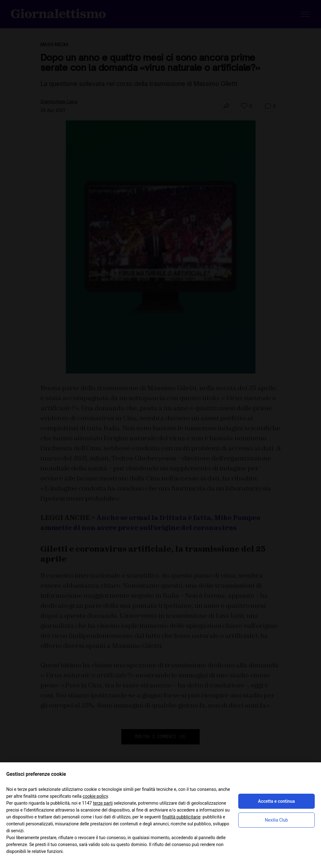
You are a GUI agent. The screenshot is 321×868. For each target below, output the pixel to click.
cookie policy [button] (95, 796)
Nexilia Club (276, 820)
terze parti (103, 803)
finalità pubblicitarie (181, 817)
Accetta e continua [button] (276, 801)
